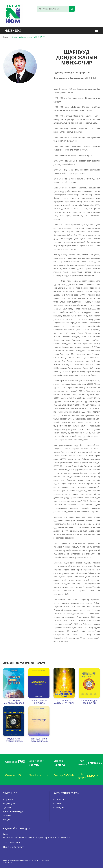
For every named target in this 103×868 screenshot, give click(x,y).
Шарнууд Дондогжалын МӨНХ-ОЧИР (28, 37)
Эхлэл (6, 37)
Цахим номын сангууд (13, 811)
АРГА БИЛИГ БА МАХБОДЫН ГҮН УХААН (64, 702)
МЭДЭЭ (7, 819)
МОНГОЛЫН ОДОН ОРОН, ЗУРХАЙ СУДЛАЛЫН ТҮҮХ (89, 702)
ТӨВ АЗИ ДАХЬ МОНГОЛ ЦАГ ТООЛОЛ (14, 702)
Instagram (59, 807)
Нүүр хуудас (9, 799)
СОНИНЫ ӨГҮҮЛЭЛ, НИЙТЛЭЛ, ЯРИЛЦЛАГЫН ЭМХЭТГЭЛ (39, 702)
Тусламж (7, 807)
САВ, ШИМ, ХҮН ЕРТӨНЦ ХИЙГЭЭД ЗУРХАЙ (14, 740)
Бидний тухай (9, 803)
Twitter (58, 803)
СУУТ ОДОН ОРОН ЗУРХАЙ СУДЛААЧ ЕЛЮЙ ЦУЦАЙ (39, 740)
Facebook (59, 799)
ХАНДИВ (7, 815)
